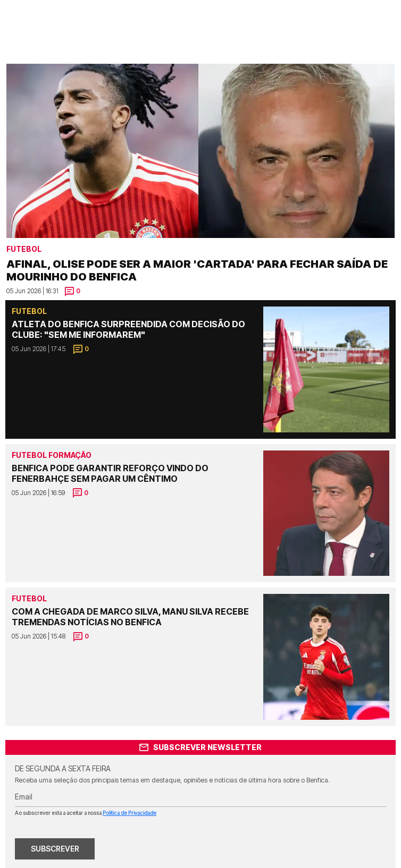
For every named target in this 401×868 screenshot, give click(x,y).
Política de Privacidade (130, 813)
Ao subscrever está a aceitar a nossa (86, 813)
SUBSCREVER (55, 849)
